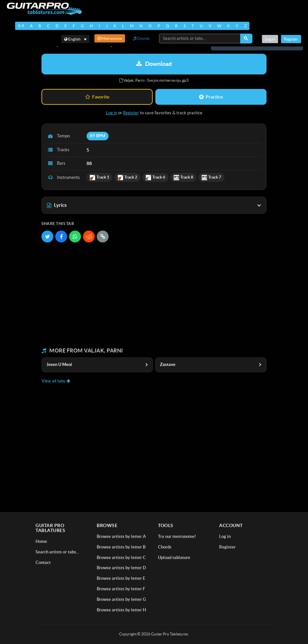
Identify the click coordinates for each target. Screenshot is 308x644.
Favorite (97, 97)
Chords (141, 38)
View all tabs (56, 381)
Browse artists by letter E (121, 578)
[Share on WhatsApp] (75, 237)
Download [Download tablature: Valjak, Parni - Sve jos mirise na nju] (154, 64)
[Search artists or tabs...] (200, 39)
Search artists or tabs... (57, 552)
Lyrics (154, 205)
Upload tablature (174, 558)
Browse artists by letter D (121, 568)
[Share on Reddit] (89, 237)
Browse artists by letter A (121, 536)
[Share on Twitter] (47, 237)
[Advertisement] (154, 295)
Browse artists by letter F (121, 589)
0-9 (21, 26)
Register (291, 39)
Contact (43, 562)
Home (41, 541)
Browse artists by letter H (121, 610)
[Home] (43, 9)
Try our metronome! (177, 536)
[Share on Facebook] (61, 237)
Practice (211, 97)
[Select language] (75, 39)
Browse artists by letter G (121, 599)
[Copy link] (103, 237)
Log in (270, 39)
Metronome (110, 38)
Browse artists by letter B (121, 547)
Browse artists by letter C (121, 558)
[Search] (246, 39)
